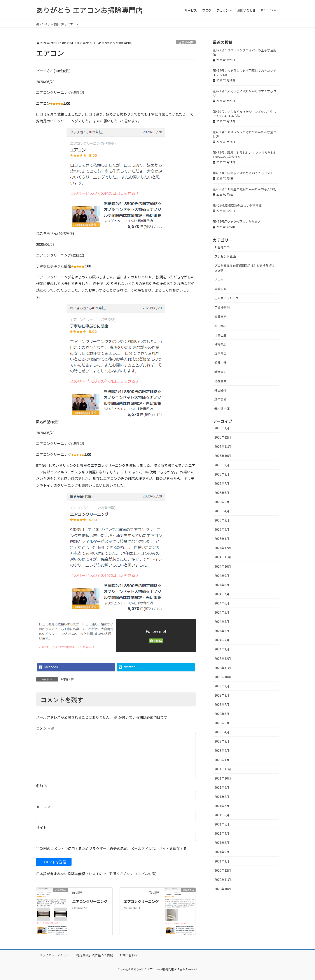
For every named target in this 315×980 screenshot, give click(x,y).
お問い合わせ (129, 955)
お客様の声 (186, 42)
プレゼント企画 (225, 256)
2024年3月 (222, 631)
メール (44, 807)
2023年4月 (222, 732)
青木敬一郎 (222, 409)
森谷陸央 (220, 353)
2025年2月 (222, 529)
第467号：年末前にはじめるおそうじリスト (243, 173)
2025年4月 (222, 511)
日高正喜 (220, 335)
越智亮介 (220, 399)
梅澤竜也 (220, 344)
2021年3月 (222, 843)
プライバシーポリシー (55, 955)
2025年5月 (222, 502)
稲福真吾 (220, 381)
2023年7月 (222, 704)
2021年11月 (223, 769)
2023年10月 (223, 677)
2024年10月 (223, 566)
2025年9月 (222, 465)
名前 (42, 786)
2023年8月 (222, 695)
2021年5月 (222, 824)
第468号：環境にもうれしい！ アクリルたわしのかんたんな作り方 (245, 155)
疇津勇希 (220, 372)
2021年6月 (222, 815)
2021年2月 (222, 852)
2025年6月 (222, 493)
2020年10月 (223, 889)
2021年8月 (222, 797)
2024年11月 (223, 557)
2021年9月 (222, 787)
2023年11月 (223, 668)
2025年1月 (222, 539)
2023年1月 (222, 760)
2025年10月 (223, 456)
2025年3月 (222, 520)
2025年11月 (223, 446)
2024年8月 (222, 585)
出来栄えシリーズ (227, 298)
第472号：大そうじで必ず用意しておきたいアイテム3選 (245, 73)
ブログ (219, 280)
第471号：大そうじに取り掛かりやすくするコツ (245, 93)
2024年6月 (222, 603)
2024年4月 (222, 622)
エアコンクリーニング (90, 901)
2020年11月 (223, 880)
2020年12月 (223, 870)
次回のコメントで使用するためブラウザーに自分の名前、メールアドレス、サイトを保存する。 (115, 848)
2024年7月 (222, 594)
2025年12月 (223, 437)
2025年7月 (222, 483)
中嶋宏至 (220, 289)
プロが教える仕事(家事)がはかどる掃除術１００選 (245, 268)
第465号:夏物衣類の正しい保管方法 (237, 205)
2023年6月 (222, 714)
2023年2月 (222, 750)
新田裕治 (220, 326)
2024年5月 (222, 612)
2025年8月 (222, 474)
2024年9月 (222, 576)
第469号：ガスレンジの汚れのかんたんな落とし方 (245, 134)
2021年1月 (222, 861)
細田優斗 (220, 390)
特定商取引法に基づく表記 (95, 955)
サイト (41, 827)
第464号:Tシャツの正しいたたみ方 (237, 221)
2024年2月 (222, 640)
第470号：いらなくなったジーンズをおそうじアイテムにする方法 (244, 114)
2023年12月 (223, 659)
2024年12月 (223, 548)
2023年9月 (222, 686)
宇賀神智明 (222, 307)
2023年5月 (222, 723)
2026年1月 (222, 428)
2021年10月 (223, 778)
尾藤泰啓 (220, 317)
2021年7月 (222, 806)
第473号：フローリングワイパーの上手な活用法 (245, 52)
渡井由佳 (220, 363)
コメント (45, 728)
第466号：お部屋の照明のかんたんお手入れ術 (245, 189)
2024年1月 (222, 649)
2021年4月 (222, 833)
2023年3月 (222, 741)
